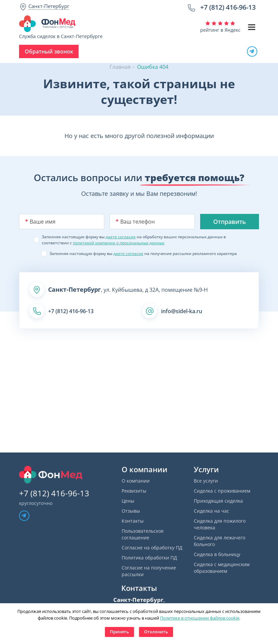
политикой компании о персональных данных (119, 243)
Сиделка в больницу (217, 554)
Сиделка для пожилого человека (220, 524)
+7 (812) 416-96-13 (228, 7)
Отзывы (131, 511)
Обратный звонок (49, 51)
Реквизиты (134, 491)
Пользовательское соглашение (143, 534)
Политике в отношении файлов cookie (200, 618)
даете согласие (121, 237)
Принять (119, 632)
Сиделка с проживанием (222, 491)
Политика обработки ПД (149, 558)
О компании (136, 481)
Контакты (133, 521)
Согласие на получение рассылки (149, 571)
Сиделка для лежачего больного (220, 541)
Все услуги (206, 481)
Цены (128, 501)
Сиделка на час (212, 511)
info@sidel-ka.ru (182, 311)
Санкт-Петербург (49, 6)
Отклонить (156, 632)
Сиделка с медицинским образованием (222, 568)
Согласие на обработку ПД (152, 548)
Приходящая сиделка (218, 501)
